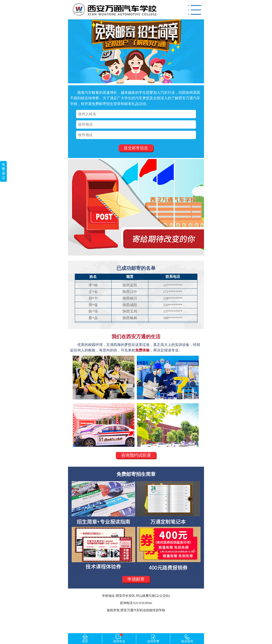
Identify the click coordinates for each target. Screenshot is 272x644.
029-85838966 (143, 603)
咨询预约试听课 (136, 455)
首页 (85, 639)
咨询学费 (153, 639)
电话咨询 (187, 639)
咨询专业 (119, 639)
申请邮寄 (136, 579)
